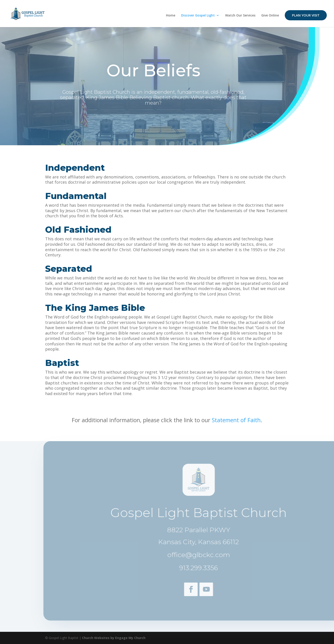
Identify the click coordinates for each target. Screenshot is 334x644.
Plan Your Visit (306, 15)
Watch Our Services (240, 16)
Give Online (270, 16)
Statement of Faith (236, 420)
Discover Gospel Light (198, 16)
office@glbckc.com (208, 555)
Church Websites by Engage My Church (114, 638)
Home (171, 16)
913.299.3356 (208, 568)
